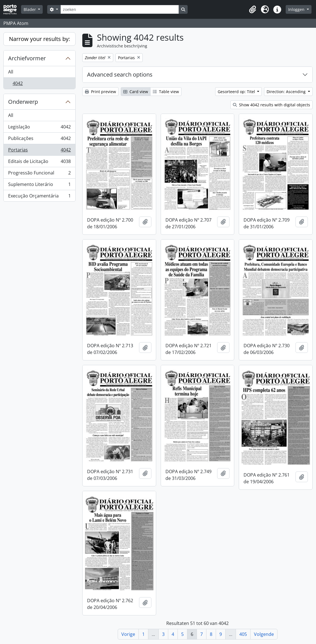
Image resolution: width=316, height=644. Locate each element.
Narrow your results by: (39, 39)
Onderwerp (23, 102)
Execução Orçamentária (39, 197)
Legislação (39, 128)
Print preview (100, 92)
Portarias (39, 151)
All (11, 72)
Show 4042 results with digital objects (271, 105)
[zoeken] (120, 9)
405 (243, 634)
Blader (30, 9)
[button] (253, 10)
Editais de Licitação (39, 163)
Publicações (39, 140)
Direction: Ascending (287, 92)
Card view (136, 92)
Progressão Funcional (39, 174)
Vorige (128, 634)
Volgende (264, 634)
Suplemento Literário (39, 186)
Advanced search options (120, 74)
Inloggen (297, 9)
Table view (166, 92)
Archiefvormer (27, 58)
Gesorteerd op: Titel (237, 92)
